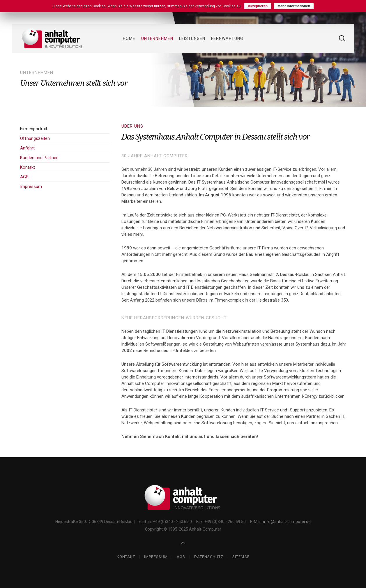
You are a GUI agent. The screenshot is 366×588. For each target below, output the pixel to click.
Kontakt (28, 167)
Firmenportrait (34, 129)
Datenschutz (209, 557)
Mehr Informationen (294, 6)
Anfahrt (27, 148)
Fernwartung (227, 38)
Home (129, 38)
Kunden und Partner (39, 158)
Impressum (31, 186)
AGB (24, 177)
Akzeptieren (258, 6)
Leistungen (192, 38)
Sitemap (241, 557)
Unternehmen (157, 38)
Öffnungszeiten (35, 138)
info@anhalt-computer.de (287, 522)
